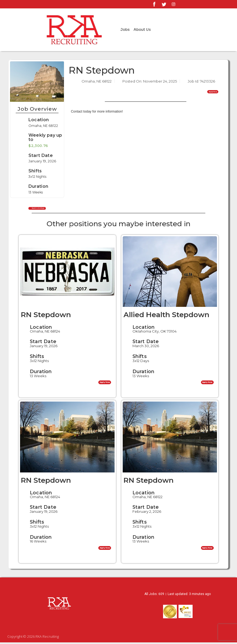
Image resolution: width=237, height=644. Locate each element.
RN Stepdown (46, 316)
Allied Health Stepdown (166, 316)
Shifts (37, 358)
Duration (41, 373)
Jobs (125, 30)
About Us (142, 30)
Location (38, 120)
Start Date (43, 343)
